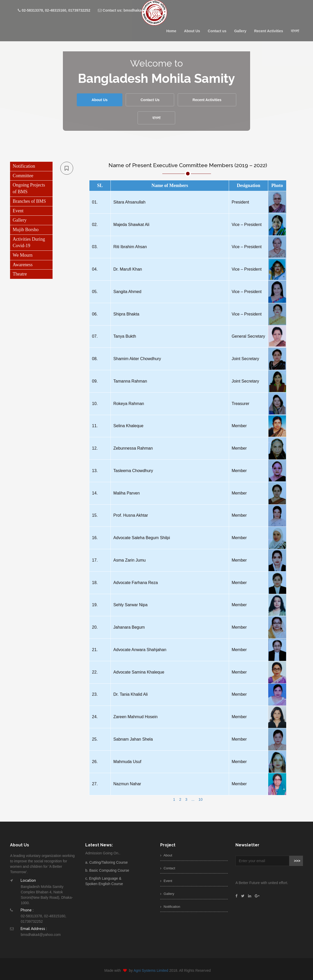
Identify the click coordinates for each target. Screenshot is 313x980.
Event (18, 211)
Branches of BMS (29, 201)
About (166, 855)
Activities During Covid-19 (29, 242)
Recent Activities (268, 31)
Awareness (23, 265)
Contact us (217, 31)
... (193, 799)
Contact (168, 868)
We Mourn (23, 255)
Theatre (20, 274)
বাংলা (295, 31)
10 (201, 799)
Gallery (240, 31)
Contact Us (150, 100)
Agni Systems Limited (155, 970)
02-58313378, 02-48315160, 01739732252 (54, 10)
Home (171, 31)
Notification (24, 166)
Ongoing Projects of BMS (29, 188)
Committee (23, 176)
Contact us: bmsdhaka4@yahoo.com (132, 10)
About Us (192, 31)
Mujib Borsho (26, 230)
